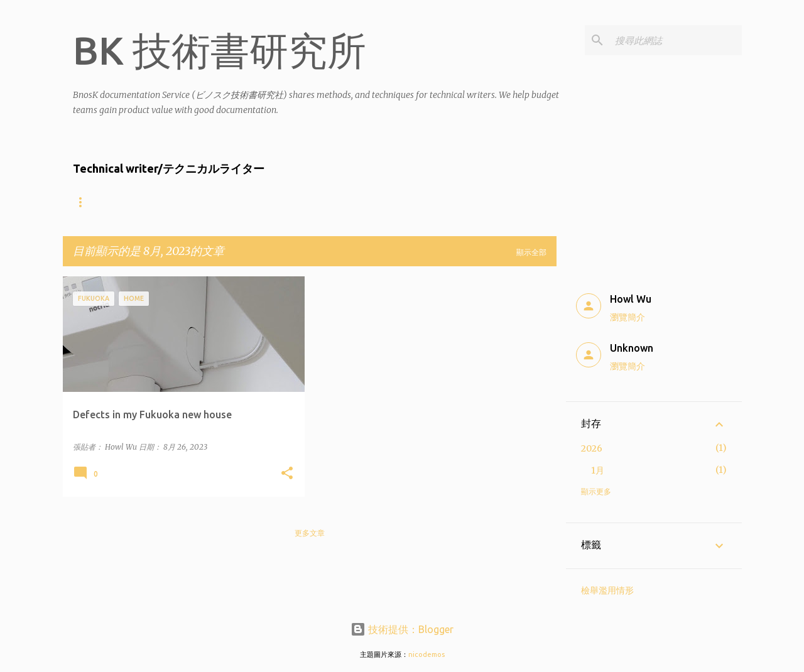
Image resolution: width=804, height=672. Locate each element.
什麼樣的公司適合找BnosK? (232, 202)
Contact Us (445, 202)
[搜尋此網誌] (676, 40)
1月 (598, 470)
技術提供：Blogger (402, 629)
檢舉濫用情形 (607, 590)
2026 (592, 448)
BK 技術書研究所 (220, 50)
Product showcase (350, 202)
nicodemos (426, 654)
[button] (287, 474)
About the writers (114, 202)
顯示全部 (531, 252)
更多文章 (310, 533)
